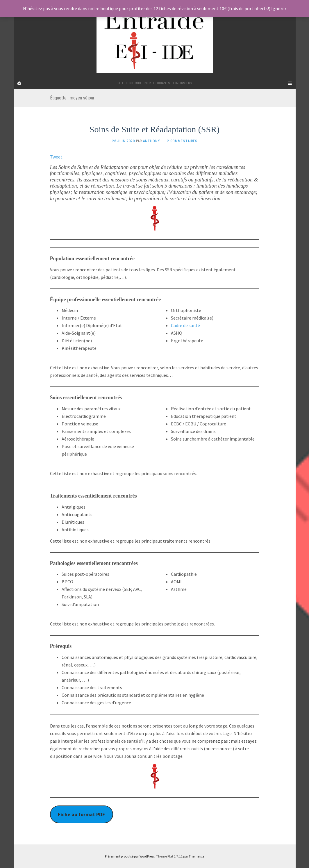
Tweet (56, 157)
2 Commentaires (182, 141)
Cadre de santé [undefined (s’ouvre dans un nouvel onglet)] (185, 325)
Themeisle (197, 856)
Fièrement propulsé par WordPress (130, 856)
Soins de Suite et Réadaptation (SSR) (154, 129)
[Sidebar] (19, 83)
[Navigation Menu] (290, 83)
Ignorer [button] (279, 8)
